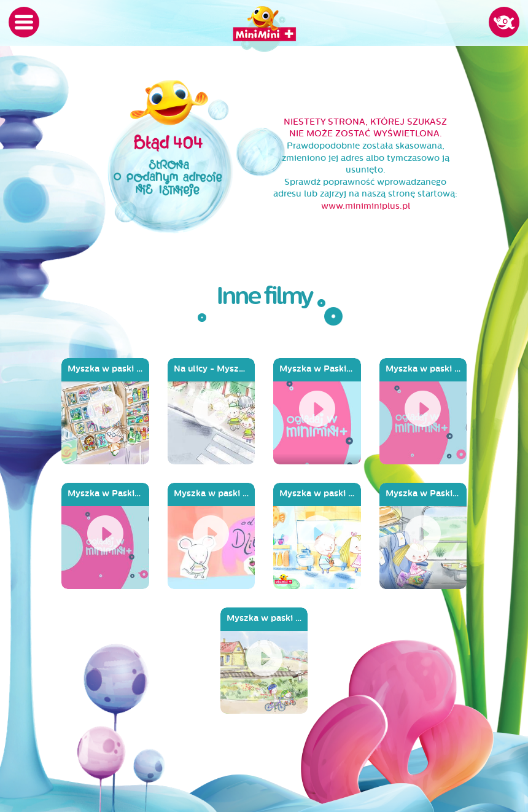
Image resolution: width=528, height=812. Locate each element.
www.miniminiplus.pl (366, 206)
